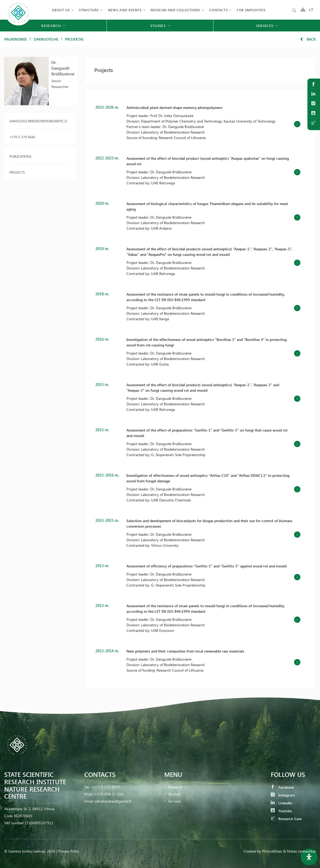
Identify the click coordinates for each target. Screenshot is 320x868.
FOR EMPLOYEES (251, 10)
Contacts (218, 10)
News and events (125, 10)
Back (308, 39)
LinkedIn (282, 803)
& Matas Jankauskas (299, 851)
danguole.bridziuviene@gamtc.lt (38, 121)
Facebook (282, 787)
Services (175, 801)
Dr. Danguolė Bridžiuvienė (63, 68)
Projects (17, 172)
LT (311, 10)
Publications (20, 156)
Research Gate (286, 819)
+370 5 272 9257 (106, 787)
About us (61, 10)
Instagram (283, 795)
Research (175, 787)
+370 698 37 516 (109, 794)
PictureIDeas (272, 851)
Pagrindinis (16, 39)
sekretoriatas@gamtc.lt (113, 801)
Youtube (281, 811)
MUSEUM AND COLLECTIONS (175, 10)
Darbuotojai (46, 39)
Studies (174, 794)
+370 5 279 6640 (22, 137)
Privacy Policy (69, 851)
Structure (89, 10)
